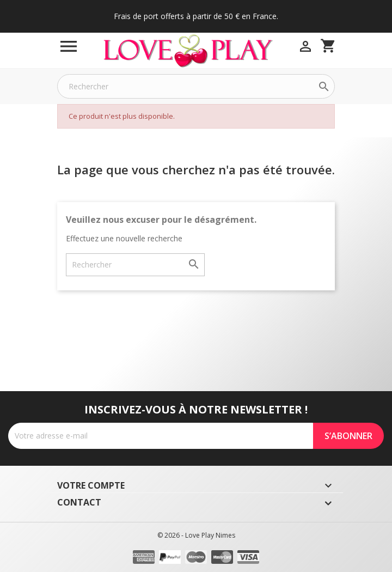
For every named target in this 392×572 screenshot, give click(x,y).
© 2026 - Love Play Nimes (196, 535)
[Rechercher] (196, 86)
